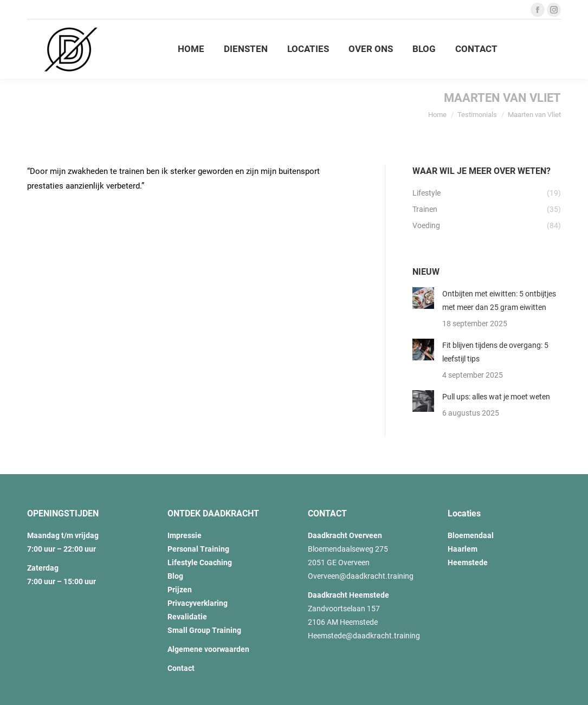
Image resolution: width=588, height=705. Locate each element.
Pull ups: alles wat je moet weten (496, 397)
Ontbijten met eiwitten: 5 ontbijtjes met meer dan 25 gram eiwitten (499, 300)
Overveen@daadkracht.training (361, 576)
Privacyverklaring (198, 603)
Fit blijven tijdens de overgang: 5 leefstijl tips (495, 352)
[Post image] (423, 298)
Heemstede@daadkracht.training (364, 636)
